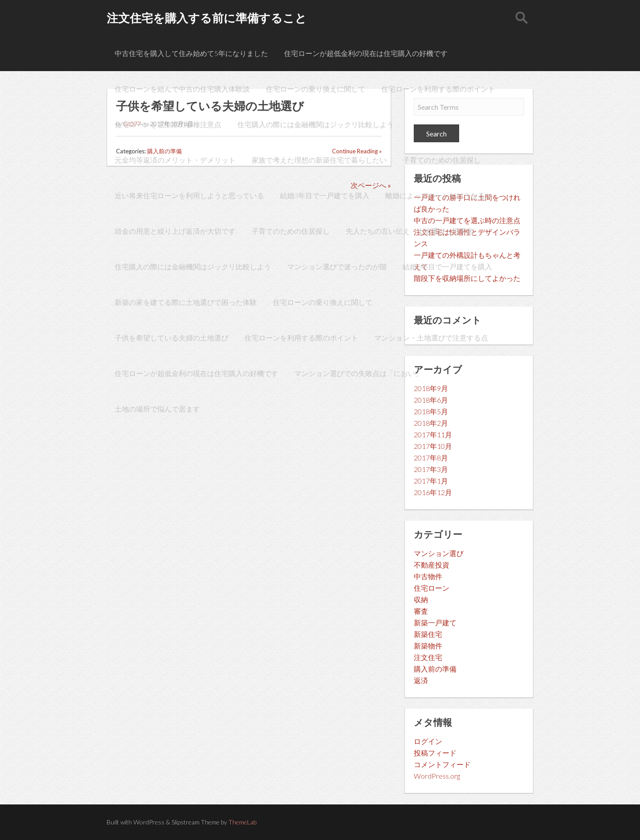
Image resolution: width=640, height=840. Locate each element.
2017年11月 (433, 434)
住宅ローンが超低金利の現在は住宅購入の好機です (366, 53)
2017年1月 (431, 481)
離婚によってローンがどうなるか (439, 195)
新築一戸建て (435, 622)
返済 (421, 680)
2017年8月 (431, 458)
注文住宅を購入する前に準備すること (207, 18)
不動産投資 (432, 565)
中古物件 (428, 576)
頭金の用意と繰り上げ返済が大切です (175, 231)
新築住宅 (428, 634)
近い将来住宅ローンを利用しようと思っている (189, 195)
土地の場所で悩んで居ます (157, 409)
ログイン (428, 741)
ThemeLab (242, 822)
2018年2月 (431, 423)
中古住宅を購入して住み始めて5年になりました (191, 53)
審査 (421, 611)
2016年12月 (433, 492)
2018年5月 (431, 411)
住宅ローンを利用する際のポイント (438, 89)
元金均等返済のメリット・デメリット (175, 160)
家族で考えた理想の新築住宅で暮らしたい (319, 160)
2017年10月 (433, 446)
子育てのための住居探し (442, 160)
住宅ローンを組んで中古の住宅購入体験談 (182, 89)
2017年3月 (431, 469)
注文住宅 (428, 657)
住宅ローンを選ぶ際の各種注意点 (168, 124)
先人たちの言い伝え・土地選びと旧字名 (410, 231)
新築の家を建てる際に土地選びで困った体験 (186, 302)
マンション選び (439, 553)
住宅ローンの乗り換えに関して (316, 89)
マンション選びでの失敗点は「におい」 (358, 373)
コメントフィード (442, 764)
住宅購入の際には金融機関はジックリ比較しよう (316, 124)
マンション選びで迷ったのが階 (337, 266)
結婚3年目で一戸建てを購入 (325, 195)
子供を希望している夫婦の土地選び (172, 338)
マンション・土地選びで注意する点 (431, 338)
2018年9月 (431, 388)
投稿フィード (435, 753)
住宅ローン (432, 588)
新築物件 (428, 646)
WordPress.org (437, 776)
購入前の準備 (435, 669)
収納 (421, 599)
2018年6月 (431, 400)
